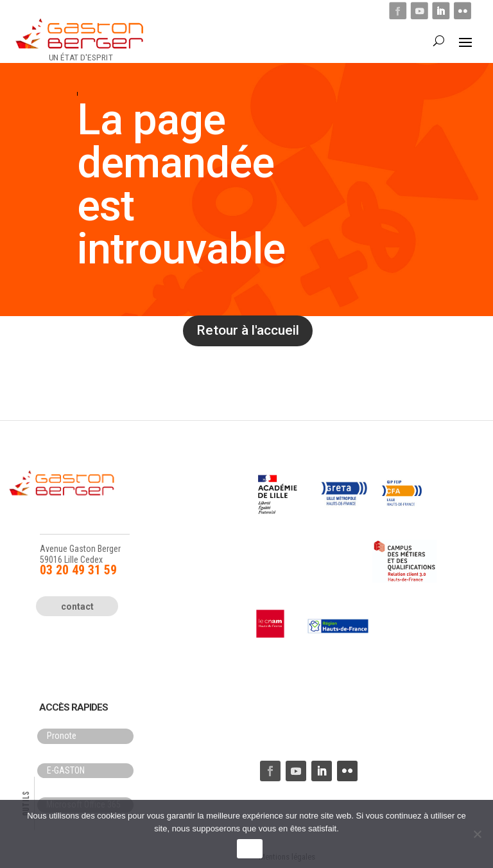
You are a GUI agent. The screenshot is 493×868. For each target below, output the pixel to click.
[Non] (477, 834)
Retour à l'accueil (248, 330)
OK (249, 849)
